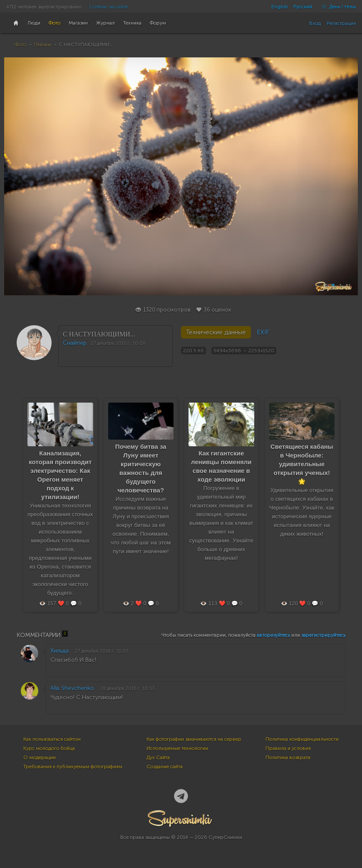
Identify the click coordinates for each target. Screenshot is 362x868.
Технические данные (216, 332)
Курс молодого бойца (49, 748)
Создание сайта (165, 767)
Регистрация (341, 23)
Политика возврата (288, 757)
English (280, 7)
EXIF (263, 332)
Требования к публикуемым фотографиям (73, 767)
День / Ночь (337, 7)
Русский (303, 7)
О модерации (40, 757)
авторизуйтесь (273, 635)
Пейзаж (42, 45)
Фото (20, 45)
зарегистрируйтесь (323, 635)
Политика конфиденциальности (302, 739)
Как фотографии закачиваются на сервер (194, 739)
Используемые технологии (177, 748)
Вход (315, 23)
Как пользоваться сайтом (52, 739)
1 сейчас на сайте (109, 7)
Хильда (60, 651)
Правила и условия (288, 748)
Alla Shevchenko (72, 688)
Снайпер (75, 343)
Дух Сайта (158, 757)
